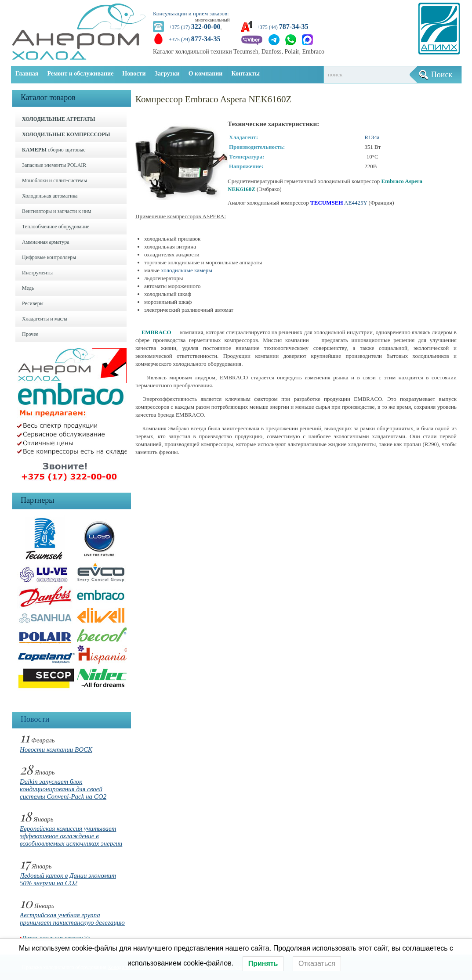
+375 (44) (282, 27)
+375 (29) (194, 40)
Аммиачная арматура (46, 242)
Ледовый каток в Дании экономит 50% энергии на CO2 (68, 879)
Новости (134, 74)
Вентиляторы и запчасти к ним (56, 211)
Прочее (30, 334)
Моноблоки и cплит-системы (54, 180)
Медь (28, 288)
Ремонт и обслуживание (80, 74)
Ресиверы (33, 303)
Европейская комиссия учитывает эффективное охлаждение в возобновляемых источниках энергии (71, 836)
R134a (372, 137)
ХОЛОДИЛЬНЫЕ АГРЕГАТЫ (58, 119)
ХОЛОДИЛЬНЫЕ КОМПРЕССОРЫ (66, 134)
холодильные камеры (187, 270)
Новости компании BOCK (56, 749)
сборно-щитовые (54, 150)
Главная (27, 74)
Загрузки (167, 74)
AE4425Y (356, 203)
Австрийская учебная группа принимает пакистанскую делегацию (72, 919)
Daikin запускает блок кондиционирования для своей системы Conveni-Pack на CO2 (63, 789)
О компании (206, 74)
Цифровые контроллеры (49, 257)
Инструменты (37, 273)
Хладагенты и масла (45, 319)
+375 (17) (194, 27)
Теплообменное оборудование (56, 227)
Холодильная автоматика (50, 196)
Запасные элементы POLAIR (54, 165)
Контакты (245, 74)
